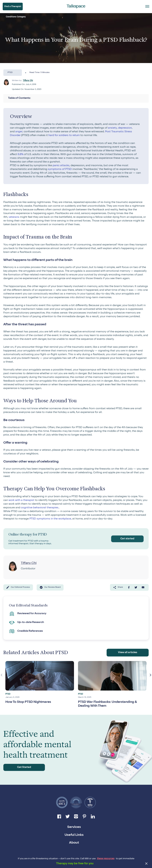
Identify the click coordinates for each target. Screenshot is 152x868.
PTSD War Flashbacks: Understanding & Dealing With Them (109, 704)
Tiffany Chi (28, 81)
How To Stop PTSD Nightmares (29, 702)
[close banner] (147, 864)
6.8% (21, 155)
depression (125, 128)
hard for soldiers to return (64, 136)
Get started (127, 539)
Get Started (20, 767)
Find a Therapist (13, 7)
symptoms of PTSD (60, 169)
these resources (106, 858)
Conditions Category (16, 17)
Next (150, 675)
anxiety (112, 128)
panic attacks (61, 166)
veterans (14, 217)
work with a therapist (21, 500)
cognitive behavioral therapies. (40, 508)
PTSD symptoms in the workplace (50, 519)
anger (19, 132)
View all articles (128, 652)
